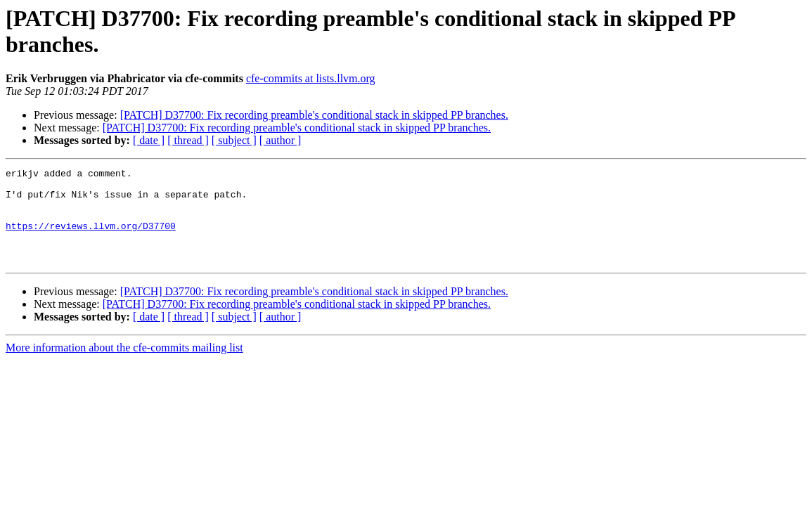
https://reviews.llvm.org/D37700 (91, 238)
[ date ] (149, 140)
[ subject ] (234, 140)
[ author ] (281, 140)
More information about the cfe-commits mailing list (124, 366)
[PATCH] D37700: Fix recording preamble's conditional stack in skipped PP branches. (314, 115)
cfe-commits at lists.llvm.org (311, 78)
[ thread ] (188, 140)
